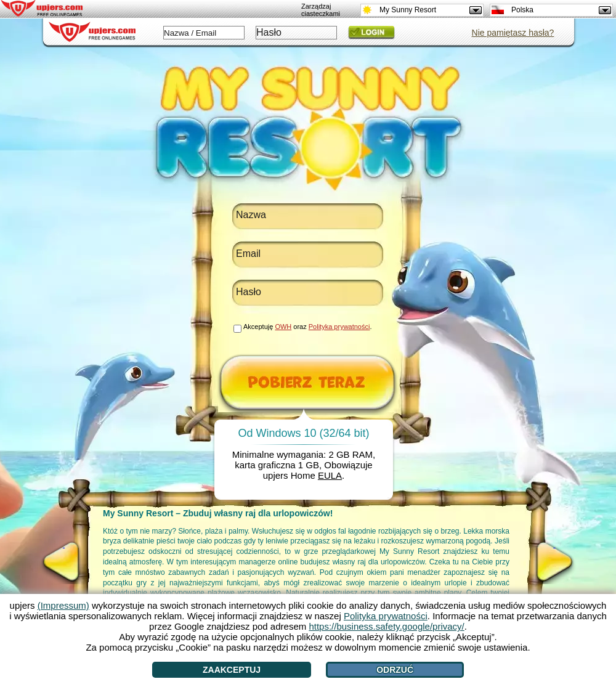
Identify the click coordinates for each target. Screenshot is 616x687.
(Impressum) (63, 605)
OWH (283, 327)
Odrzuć (395, 670)
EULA (330, 475)
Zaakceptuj (232, 670)
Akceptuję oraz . (308, 327)
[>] (554, 562)
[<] (64, 562)
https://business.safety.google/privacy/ (386, 626)
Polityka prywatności (339, 327)
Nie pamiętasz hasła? (513, 33)
